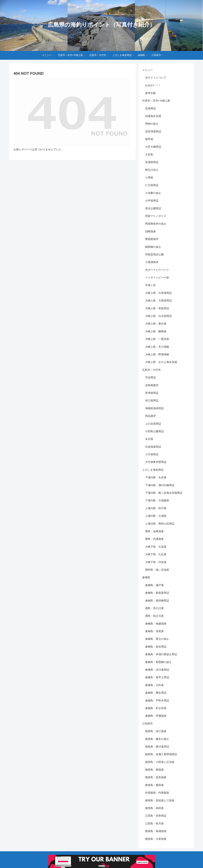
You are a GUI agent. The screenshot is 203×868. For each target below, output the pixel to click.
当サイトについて (156, 78)
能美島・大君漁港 (156, 839)
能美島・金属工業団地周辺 (161, 754)
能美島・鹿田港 (154, 785)
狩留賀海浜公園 (154, 254)
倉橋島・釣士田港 (156, 708)
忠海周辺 (150, 108)
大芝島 (149, 155)
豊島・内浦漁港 (154, 539)
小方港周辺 (152, 454)
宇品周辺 (150, 377)
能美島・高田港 (154, 808)
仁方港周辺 (152, 185)
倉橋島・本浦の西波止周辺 (161, 654)
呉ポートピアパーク (157, 270)
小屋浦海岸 (152, 262)
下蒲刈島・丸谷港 (156, 477)
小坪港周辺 (152, 201)
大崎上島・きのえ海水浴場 (161, 362)
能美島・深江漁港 (156, 731)
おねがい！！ (153, 85)
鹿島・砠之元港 (154, 616)
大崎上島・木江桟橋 (157, 347)
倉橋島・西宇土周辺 (157, 677)
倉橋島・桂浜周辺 (156, 647)
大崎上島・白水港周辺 (158, 316)
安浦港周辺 (152, 162)
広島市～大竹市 (151, 370)
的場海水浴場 (153, 116)
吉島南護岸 (152, 385)
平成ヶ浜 (150, 285)
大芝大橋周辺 (153, 147)
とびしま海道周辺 (153, 470)
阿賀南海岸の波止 (156, 224)
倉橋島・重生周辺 (156, 693)
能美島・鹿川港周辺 (157, 747)
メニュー (148, 70)
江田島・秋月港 (154, 824)
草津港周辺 (152, 393)
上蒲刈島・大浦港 (156, 516)
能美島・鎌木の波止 (157, 739)
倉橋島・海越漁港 (156, 624)
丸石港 (149, 439)
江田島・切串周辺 (156, 816)
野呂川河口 (152, 170)
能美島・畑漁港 (154, 770)
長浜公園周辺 (153, 208)
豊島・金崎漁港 (154, 531)
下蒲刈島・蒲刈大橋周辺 (160, 485)
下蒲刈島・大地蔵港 (157, 500)
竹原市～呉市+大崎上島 (156, 101)
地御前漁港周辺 (154, 408)
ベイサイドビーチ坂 (157, 278)
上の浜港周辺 (153, 424)
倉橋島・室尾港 (154, 631)
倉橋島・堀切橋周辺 (157, 601)
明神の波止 (152, 124)
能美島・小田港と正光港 (160, 762)
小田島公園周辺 (154, 431)
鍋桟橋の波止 (153, 247)
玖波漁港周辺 (153, 447)
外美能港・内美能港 (157, 793)
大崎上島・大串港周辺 (158, 293)
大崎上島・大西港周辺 (158, 301)
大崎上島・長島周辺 (157, 308)
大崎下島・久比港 (156, 554)
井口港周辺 (152, 401)
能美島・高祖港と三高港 (160, 800)
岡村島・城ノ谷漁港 (157, 570)
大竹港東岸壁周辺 (156, 462)
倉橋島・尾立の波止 (157, 639)
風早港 (149, 139)
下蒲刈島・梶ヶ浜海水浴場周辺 (164, 493)
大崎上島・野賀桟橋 (157, 354)
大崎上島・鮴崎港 (156, 331)
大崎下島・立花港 (156, 547)
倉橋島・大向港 (154, 685)
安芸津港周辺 (153, 132)
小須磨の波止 (153, 193)
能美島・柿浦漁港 (156, 831)
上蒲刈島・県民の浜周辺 (160, 524)
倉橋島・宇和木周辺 (157, 701)
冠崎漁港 (150, 231)
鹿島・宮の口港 (154, 608)
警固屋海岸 (152, 239)
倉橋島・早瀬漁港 (156, 716)
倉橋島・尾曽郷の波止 (158, 662)
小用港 (149, 178)
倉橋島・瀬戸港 (154, 585)
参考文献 (150, 93)
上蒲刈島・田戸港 (156, 508)
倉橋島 (146, 577)
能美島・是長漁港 (156, 777)
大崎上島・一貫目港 (157, 339)
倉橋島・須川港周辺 (157, 670)
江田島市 (148, 724)
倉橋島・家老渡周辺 (157, 593)
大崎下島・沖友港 (156, 562)
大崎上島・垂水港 (156, 324)
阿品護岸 (150, 416)
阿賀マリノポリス (156, 216)
